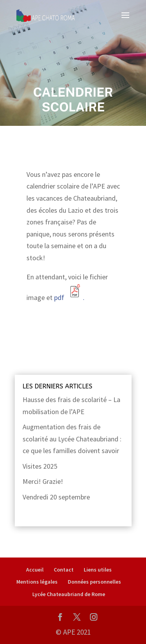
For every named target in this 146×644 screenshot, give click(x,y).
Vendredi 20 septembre (56, 497)
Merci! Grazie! (43, 481)
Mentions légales (37, 582)
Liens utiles (98, 570)
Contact (64, 570)
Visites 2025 (40, 466)
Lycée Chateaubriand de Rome (69, 594)
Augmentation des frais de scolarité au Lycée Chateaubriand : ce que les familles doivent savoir (72, 439)
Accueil (35, 570)
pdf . (69, 297)
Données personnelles (94, 582)
